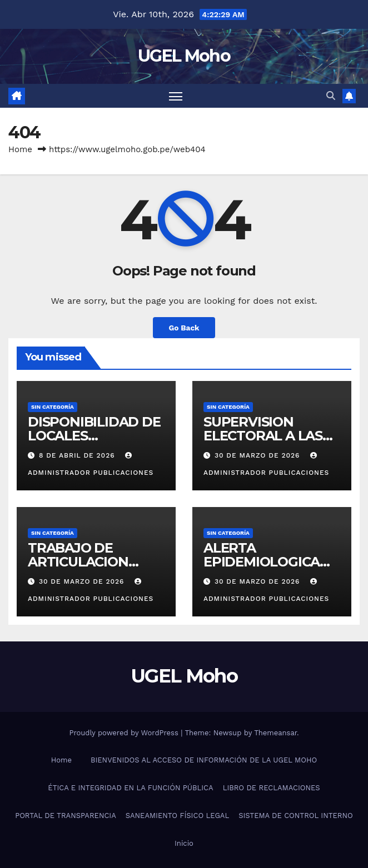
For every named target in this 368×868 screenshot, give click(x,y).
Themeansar (275, 733)
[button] (331, 96)
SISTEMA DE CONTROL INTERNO (296, 816)
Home (20, 149)
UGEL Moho (184, 56)
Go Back (184, 328)
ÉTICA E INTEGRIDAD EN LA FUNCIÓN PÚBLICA (130, 788)
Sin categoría (53, 407)
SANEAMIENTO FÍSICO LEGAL (177, 816)
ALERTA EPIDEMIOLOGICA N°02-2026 (262, 562)
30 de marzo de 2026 (258, 455)
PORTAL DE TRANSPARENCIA (66, 816)
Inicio (184, 843)
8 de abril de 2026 (78, 455)
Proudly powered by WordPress (125, 733)
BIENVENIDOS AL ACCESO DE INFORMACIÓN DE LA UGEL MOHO (204, 760)
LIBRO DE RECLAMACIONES (272, 788)
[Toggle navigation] (176, 96)
